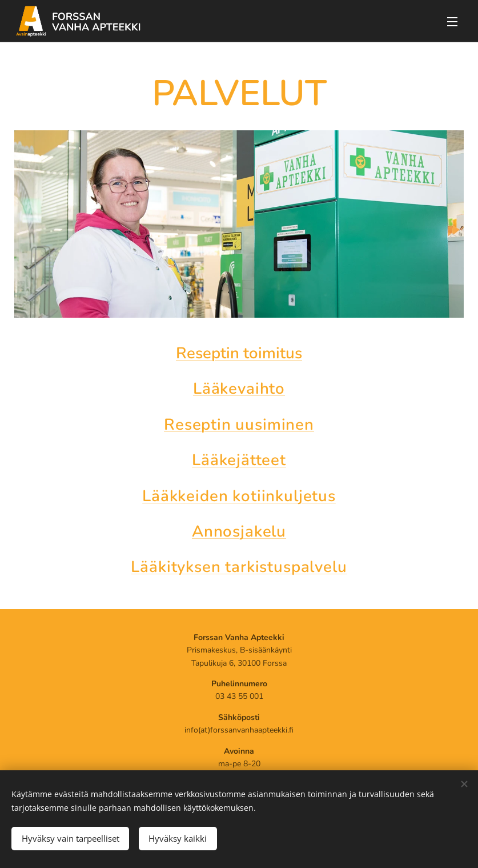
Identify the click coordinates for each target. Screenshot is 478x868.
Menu (452, 22)
